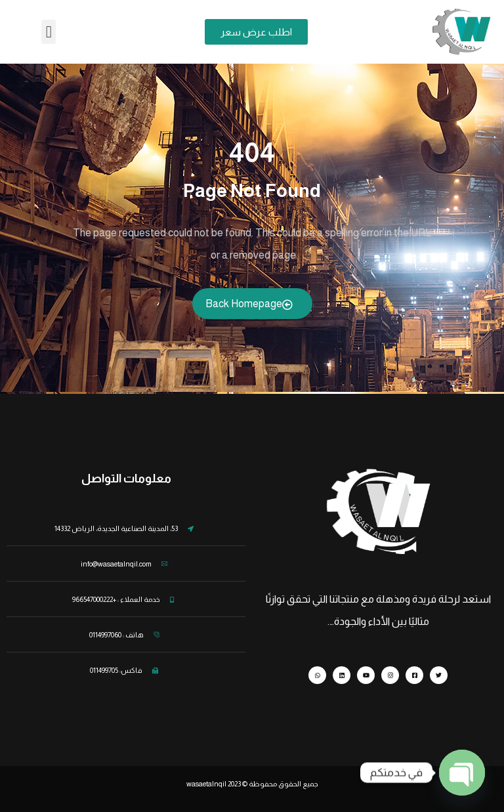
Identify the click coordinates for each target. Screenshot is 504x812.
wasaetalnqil (214, 784)
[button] (49, 32)
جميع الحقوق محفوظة (283, 784)
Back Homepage (249, 304)
